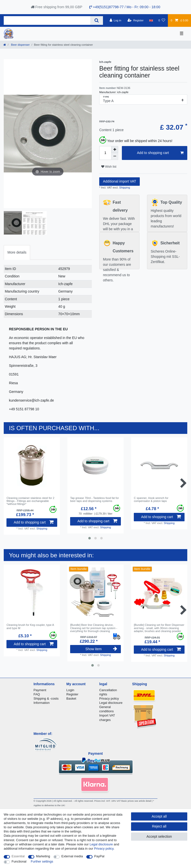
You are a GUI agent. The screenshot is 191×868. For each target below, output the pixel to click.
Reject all (159, 826)
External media (72, 856)
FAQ (37, 694)
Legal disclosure (111, 703)
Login (70, 690)
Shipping (124, 188)
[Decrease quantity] (115, 156)
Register (72, 694)
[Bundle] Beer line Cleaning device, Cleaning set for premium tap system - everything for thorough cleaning (94, 628)
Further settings (42, 861)
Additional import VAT (119, 181)
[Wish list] (162, 20)
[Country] (151, 20)
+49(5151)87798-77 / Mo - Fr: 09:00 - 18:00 (125, 7)
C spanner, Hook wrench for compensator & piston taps (151, 499)
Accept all (159, 816)
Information (42, 703)
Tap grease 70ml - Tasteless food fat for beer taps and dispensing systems (95, 499)
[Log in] (115, 20)
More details (17, 252)
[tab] (17, 252)
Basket (71, 698)
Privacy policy (109, 698)
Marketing (43, 856)
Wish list (109, 167)
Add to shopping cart (160, 153)
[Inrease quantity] (115, 150)
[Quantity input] (105, 153)
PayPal (99, 856)
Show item (101, 649)
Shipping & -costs (46, 698)
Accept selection (159, 836)
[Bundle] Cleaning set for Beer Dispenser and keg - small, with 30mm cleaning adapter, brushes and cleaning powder (159, 628)
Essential (18, 856)
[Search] (97, 20)
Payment (40, 690)
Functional (19, 861)
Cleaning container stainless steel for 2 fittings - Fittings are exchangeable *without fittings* (30, 501)
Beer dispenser (20, 45)
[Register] (136, 20)
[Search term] (47, 20)
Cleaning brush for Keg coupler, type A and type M (30, 626)
